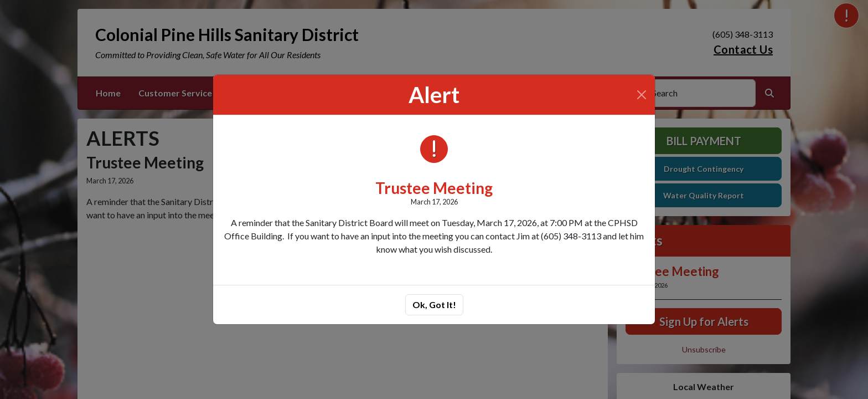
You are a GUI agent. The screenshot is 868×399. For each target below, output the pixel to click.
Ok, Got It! (434, 305)
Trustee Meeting (434, 188)
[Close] (642, 95)
